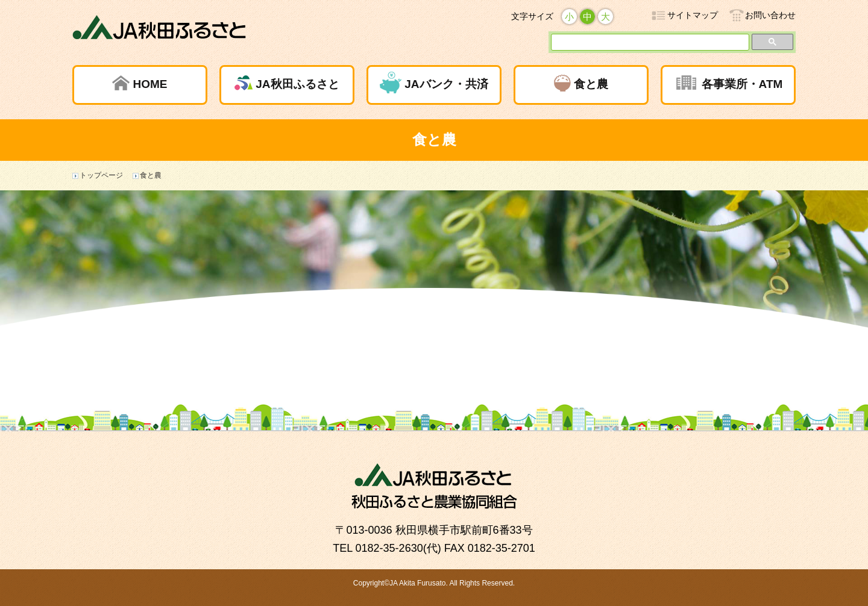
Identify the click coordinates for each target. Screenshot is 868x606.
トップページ (101, 175)
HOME (150, 84)
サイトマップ (693, 15)
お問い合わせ (770, 15)
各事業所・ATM (742, 84)
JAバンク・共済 (446, 84)
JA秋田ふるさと (297, 84)
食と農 (591, 84)
